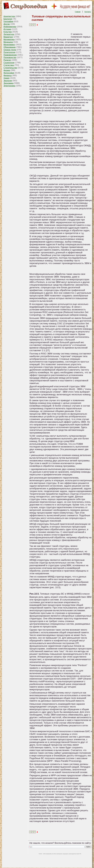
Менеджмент (9, 45)
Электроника (9, 86)
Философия (9, 73)
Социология (9, 63)
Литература (9, 34)
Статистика (9, 65)
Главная (78, 12)
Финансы (8, 75)
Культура (8, 32)
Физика (7, 70)
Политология (9, 52)
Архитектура (9, 16)
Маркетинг (8, 37)
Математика (9, 39)
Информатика (10, 27)
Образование (10, 47)
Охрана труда (10, 50)
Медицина (8, 42)
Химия (6, 78)
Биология (8, 19)
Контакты (88, 12)
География (8, 21)
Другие (7, 24)
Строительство (10, 68)
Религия (7, 60)
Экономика (9, 83)
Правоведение (10, 55)
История (7, 29)
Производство (10, 57)
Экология (8, 81)
